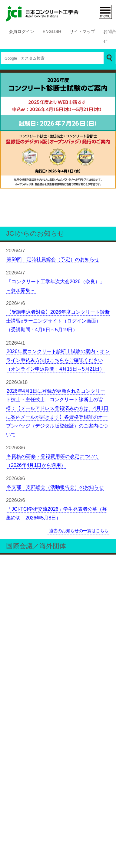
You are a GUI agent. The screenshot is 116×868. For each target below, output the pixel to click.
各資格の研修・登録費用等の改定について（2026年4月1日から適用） (52, 365)
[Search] (52, 58)
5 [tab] (76, 126)
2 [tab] (49, 126)
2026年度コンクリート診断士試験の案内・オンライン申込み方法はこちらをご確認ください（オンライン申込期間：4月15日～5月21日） (58, 265)
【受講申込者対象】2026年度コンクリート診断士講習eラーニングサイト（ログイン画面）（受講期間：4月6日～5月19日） (58, 225)
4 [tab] (67, 126)
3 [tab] (58, 126)
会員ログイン (23, 32)
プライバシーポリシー (58, 844)
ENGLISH (53, 32)
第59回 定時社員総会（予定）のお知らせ (53, 164)
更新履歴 (16, 844)
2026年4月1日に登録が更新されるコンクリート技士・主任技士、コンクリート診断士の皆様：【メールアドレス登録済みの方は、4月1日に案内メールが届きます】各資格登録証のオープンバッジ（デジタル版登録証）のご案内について (57, 317)
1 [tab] (40, 126)
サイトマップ (82, 32)
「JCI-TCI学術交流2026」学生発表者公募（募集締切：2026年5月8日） (56, 418)
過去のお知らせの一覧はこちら (79, 435)
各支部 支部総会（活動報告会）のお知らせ (55, 391)
